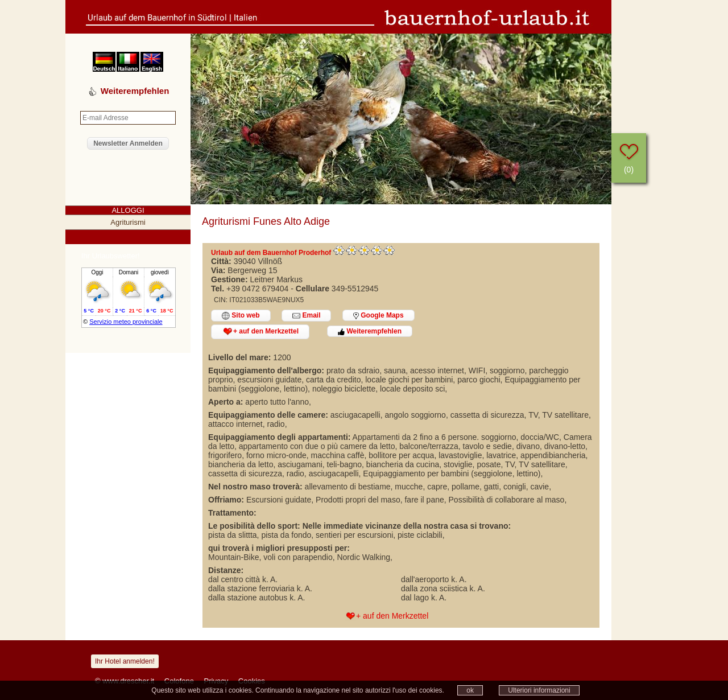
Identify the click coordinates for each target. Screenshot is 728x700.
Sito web (241, 316)
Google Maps (379, 315)
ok (470, 690)
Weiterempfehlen (370, 331)
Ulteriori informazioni (539, 690)
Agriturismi (128, 222)
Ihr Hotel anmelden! (125, 661)
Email (306, 316)
